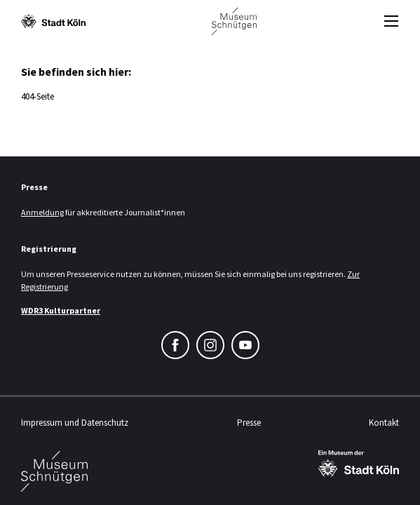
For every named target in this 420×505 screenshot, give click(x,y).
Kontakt (384, 423)
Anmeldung (42, 212)
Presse (249, 423)
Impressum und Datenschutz (75, 423)
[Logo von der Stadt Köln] (53, 21)
